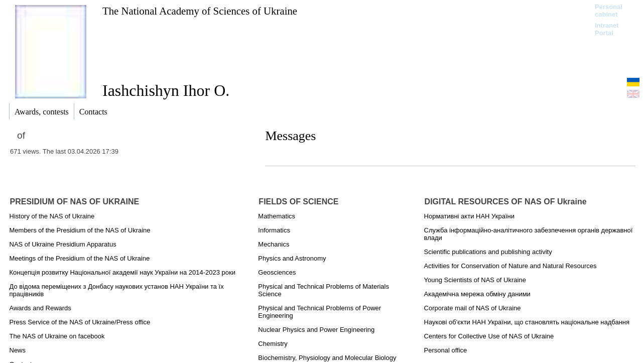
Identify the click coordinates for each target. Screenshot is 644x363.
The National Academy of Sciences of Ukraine (200, 11)
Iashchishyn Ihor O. (166, 90)
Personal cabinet (609, 11)
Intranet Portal (607, 29)
